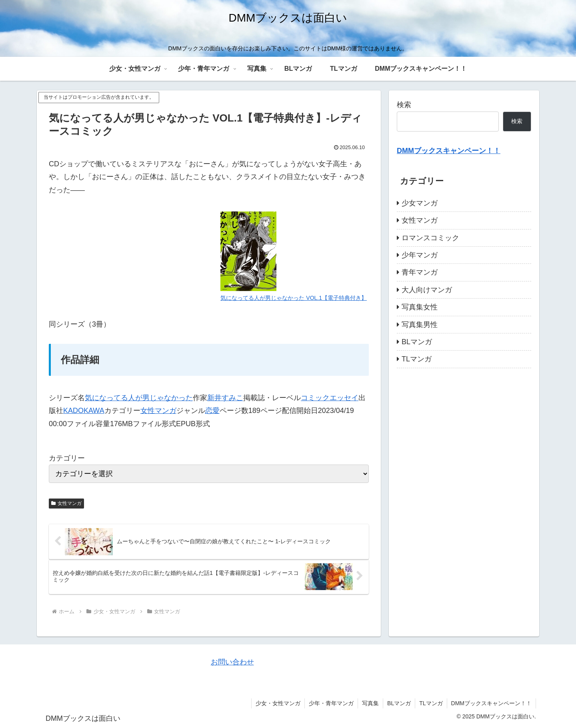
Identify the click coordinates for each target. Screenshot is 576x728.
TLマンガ (431, 703)
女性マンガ (158, 411)
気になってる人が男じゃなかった (139, 398)
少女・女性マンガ (278, 703)
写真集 (370, 703)
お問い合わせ (232, 662)
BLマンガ (399, 703)
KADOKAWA (84, 411)
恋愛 (212, 411)
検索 (404, 105)
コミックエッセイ (330, 398)
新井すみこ (225, 398)
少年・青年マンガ (331, 703)
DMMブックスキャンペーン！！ (491, 703)
